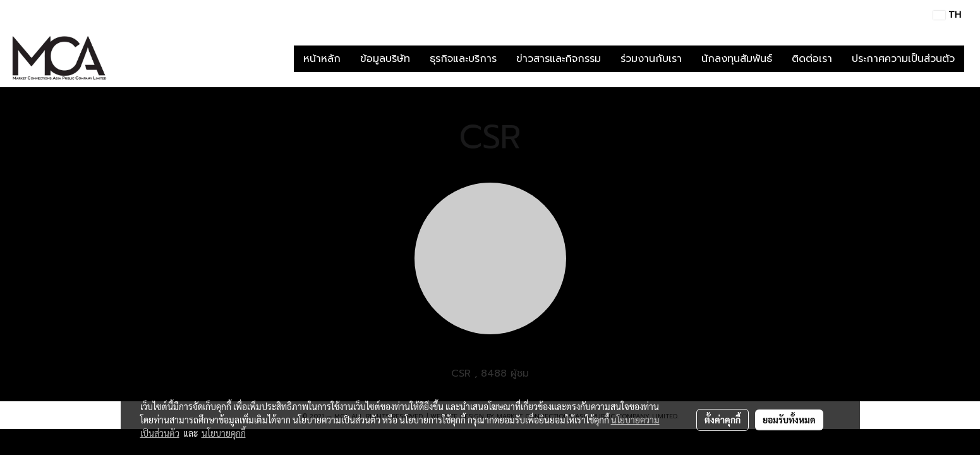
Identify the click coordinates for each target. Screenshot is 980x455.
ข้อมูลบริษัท (385, 59)
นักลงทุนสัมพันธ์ (737, 59)
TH (947, 15)
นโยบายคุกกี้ (224, 433)
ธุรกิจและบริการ (463, 59)
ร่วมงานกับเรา (651, 59)
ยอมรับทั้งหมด (789, 420)
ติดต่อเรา (812, 59)
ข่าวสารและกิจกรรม (559, 59)
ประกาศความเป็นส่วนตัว (903, 59)
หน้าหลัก (322, 59)
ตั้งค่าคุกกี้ (723, 420)
